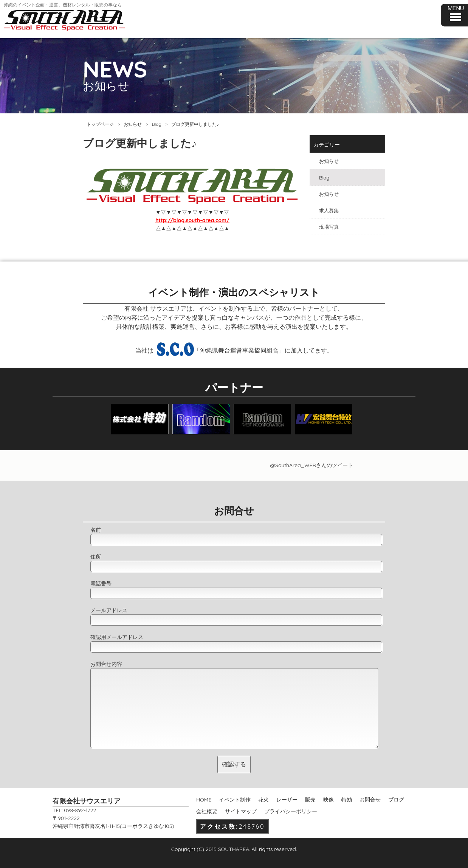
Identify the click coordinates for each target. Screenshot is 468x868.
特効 (347, 800)
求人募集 (329, 210)
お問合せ (370, 800)
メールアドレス (109, 610)
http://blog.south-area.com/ (192, 220)
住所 (96, 557)
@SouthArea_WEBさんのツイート (311, 465)
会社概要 (207, 811)
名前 (96, 530)
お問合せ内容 (106, 664)
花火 (263, 800)
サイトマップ (241, 811)
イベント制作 (235, 800)
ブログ (396, 800)
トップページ (100, 124)
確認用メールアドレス (117, 637)
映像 (329, 800)
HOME (204, 800)
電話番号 (101, 583)
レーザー (287, 800)
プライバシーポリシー (291, 811)
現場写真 (329, 227)
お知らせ (133, 124)
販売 (310, 800)
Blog (157, 124)
